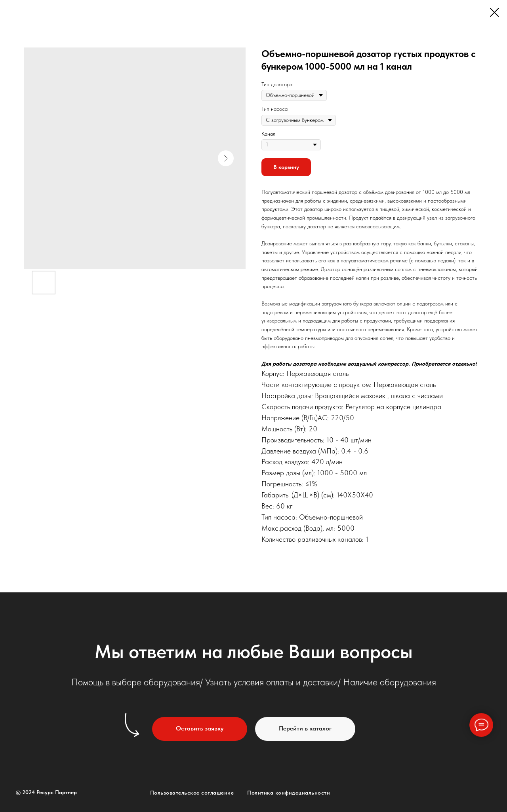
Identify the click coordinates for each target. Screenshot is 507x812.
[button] (200, 729)
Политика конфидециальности (289, 793)
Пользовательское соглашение (192, 793)
